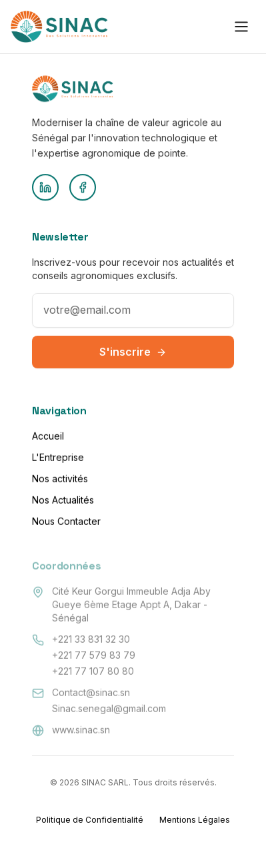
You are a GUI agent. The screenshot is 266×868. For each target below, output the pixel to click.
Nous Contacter (66, 523)
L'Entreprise (58, 459)
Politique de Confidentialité (90, 820)
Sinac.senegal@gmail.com (109, 708)
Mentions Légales (195, 820)
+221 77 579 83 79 (94, 655)
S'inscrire (133, 356)
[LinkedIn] (45, 189)
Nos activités (60, 481)
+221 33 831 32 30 (91, 639)
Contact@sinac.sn (91, 692)
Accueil (48, 438)
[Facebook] (83, 189)
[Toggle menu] (241, 25)
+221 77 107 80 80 (93, 671)
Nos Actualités (63, 502)
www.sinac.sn (81, 730)
